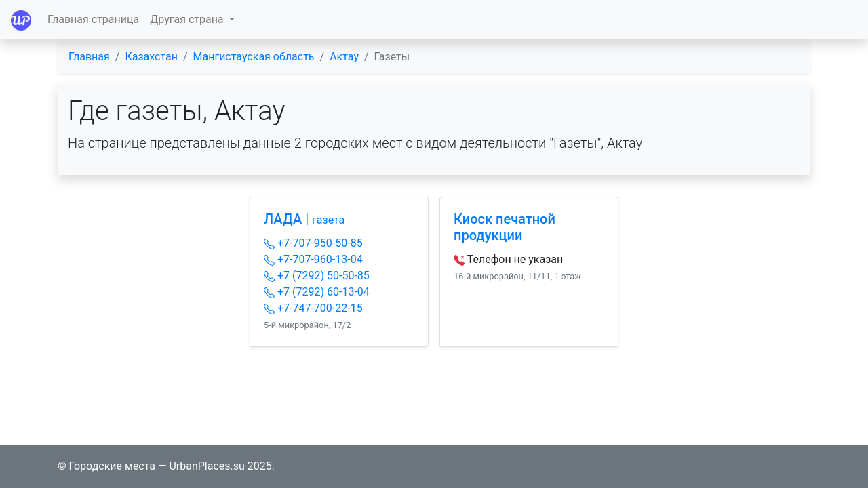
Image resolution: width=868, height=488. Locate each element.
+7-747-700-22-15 (313, 308)
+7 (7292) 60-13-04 (317, 292)
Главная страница (93, 19)
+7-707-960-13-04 (313, 259)
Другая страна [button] (188, 19)
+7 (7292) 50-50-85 (317, 276)
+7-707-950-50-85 (313, 243)
